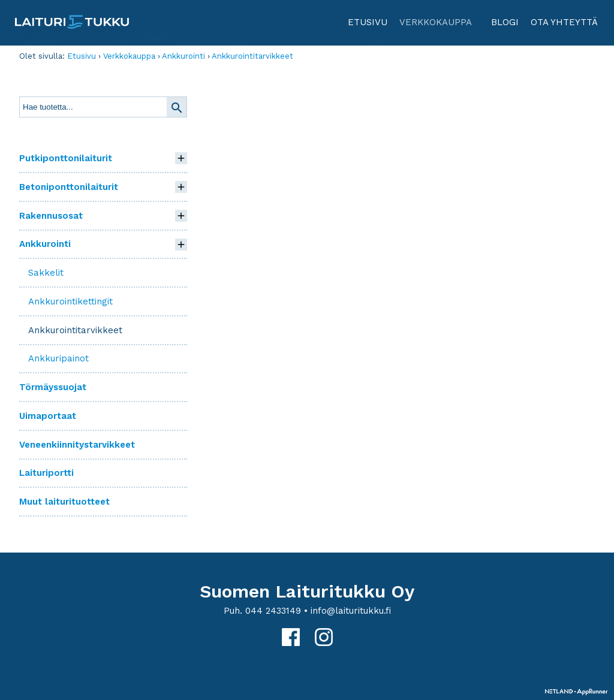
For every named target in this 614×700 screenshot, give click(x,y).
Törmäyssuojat (53, 387)
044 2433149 (273, 611)
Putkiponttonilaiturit (66, 158)
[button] (181, 158)
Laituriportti (46, 473)
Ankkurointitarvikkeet (252, 56)
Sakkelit (46, 273)
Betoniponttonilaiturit (69, 187)
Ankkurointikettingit (70, 301)
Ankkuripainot (58, 358)
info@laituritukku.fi (351, 611)
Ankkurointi (183, 56)
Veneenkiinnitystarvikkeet (77, 445)
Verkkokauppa (440, 27)
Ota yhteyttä (564, 22)
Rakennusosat (51, 216)
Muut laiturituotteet (64, 502)
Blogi (505, 22)
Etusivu (368, 22)
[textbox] (93, 107)
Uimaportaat (48, 416)
